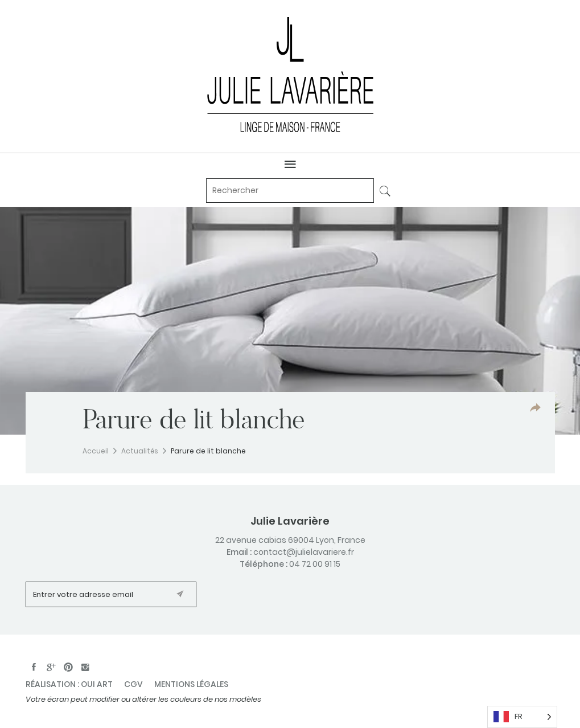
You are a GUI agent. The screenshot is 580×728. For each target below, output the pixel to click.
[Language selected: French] (522, 717)
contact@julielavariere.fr (304, 552)
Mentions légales (191, 684)
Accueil (96, 451)
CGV (133, 684)
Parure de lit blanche (208, 451)
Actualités (140, 451)
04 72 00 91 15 (315, 564)
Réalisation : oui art (69, 684)
